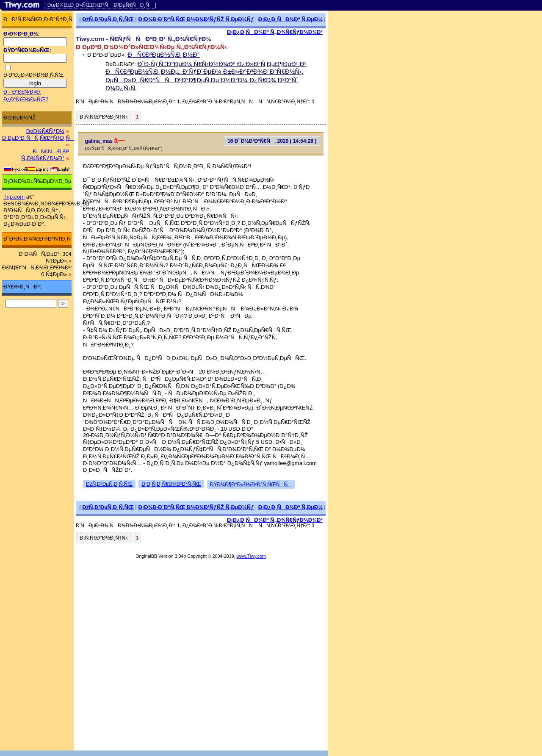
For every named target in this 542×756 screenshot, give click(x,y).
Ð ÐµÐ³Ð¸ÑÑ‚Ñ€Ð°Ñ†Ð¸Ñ (38, 138)
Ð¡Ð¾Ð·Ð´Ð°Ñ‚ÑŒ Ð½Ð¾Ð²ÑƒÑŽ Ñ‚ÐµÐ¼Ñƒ (196, 19)
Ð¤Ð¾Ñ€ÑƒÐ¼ (45, 131)
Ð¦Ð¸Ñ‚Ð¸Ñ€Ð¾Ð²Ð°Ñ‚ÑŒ (171, 484)
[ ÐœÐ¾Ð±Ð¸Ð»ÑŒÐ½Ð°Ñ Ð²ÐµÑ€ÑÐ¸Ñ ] (100, 5)
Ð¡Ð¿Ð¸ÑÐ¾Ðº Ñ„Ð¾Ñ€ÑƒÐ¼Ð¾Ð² (275, 32)
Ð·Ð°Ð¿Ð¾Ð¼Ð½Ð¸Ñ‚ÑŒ (33, 75)
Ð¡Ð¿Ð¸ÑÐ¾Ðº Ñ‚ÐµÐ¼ (290, 19)
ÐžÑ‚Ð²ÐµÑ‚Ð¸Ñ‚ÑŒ (108, 19)
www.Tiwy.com (251, 556)
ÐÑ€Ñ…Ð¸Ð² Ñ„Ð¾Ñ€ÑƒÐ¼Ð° (45, 155)
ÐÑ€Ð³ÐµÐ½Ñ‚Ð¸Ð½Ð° (164, 54)
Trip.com (14, 197)
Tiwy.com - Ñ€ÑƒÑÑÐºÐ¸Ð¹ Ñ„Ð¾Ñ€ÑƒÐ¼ (144, 39)
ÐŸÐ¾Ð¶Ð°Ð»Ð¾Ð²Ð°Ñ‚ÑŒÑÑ (251, 485)
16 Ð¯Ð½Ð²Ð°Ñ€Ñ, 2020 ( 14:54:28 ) (272, 141)
